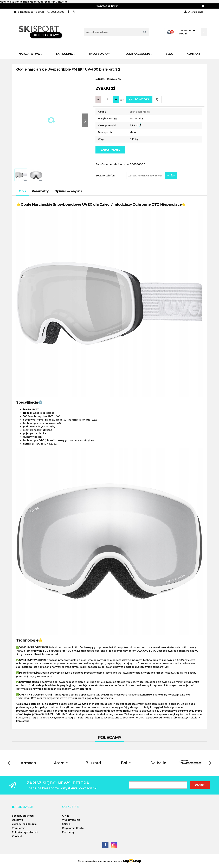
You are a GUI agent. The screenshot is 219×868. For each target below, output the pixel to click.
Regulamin (19, 828)
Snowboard (99, 54)
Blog (169, 54)
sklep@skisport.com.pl (29, 12)
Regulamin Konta (73, 828)
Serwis (66, 824)
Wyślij (171, 176)
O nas (66, 816)
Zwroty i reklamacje (24, 824)
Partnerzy (68, 832)
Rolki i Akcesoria (138, 54)
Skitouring (66, 54)
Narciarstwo (31, 54)
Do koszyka (139, 99)
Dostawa (18, 820)
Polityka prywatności (25, 832)
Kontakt (194, 54)
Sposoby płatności (23, 816)
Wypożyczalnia (71, 820)
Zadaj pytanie (110, 150)
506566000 (56, 12)
